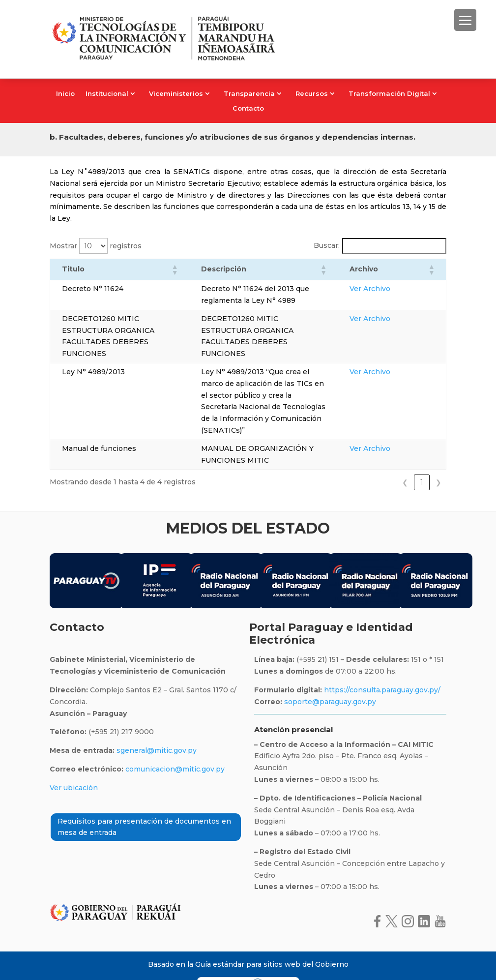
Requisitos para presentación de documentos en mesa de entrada (144, 803)
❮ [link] (405, 459)
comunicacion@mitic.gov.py (175, 745)
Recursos (312, 94)
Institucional (107, 94)
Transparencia (249, 94)
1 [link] (422, 459)
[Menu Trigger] (465, 20)
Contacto (248, 108)
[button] (167, 269)
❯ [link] (438, 459)
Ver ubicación (74, 764)
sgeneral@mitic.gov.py (157, 727)
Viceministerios (176, 94)
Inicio (65, 94)
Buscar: (327, 245)
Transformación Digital (389, 94)
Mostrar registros (96, 246)
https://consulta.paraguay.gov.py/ (381, 666)
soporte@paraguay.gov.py (330, 678)
